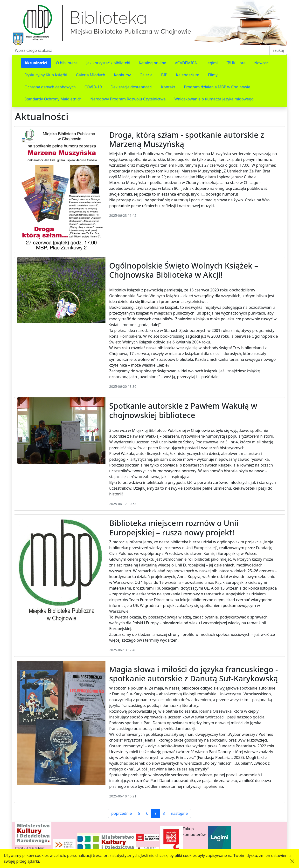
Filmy (213, 75)
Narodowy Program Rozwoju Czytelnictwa (128, 99)
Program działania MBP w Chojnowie (217, 87)
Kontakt (168, 87)
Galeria (146, 75)
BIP (164, 75)
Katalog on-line (152, 63)
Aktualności (36, 63)
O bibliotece (67, 63)
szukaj (278, 50)
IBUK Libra (236, 63)
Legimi (212, 63)
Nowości (262, 63)
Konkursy (122, 75)
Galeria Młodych (90, 75)
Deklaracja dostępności (131, 87)
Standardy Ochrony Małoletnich (53, 99)
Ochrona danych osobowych (50, 87)
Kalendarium (188, 75)
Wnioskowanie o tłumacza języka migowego (214, 99)
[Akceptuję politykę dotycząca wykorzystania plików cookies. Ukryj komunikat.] (292, 861)
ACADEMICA (186, 63)
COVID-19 (93, 87)
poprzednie (122, 813)
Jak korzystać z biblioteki (108, 63)
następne (179, 813)
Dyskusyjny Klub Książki (46, 75)
